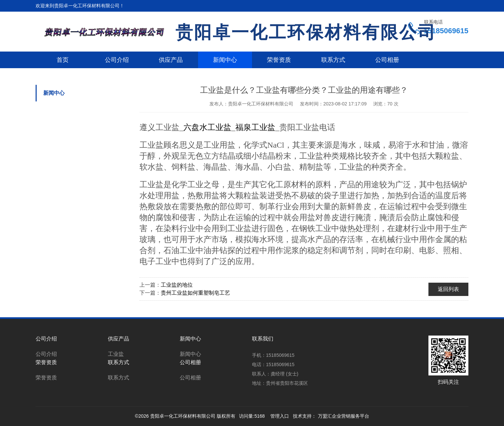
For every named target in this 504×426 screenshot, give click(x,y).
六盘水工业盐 (207, 127)
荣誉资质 (279, 60)
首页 (63, 60)
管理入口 (280, 416)
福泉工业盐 (255, 127)
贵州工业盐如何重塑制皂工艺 (195, 293)
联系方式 (333, 60)
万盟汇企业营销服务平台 (344, 416)
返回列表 (448, 289)
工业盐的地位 (177, 285)
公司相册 (387, 60)
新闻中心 (225, 60)
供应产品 (171, 60)
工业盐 (116, 354)
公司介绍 (117, 60)
